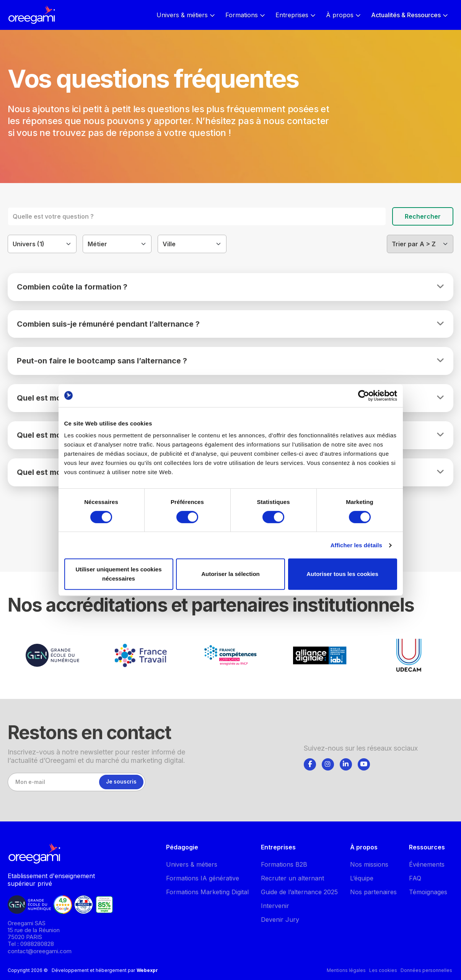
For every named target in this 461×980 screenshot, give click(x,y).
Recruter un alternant (292, 878)
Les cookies (383, 970)
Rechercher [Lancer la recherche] (423, 216)
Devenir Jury (280, 919)
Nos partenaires (373, 892)
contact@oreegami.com (40, 951)
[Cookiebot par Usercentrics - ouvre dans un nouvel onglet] (364, 396)
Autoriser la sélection (230, 574)
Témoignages (428, 892)
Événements (427, 864)
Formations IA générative (203, 878)
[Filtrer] (42, 244)
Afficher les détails (356, 545)
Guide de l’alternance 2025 (299, 892)
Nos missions (369, 864)
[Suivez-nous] (310, 764)
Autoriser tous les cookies (342, 574)
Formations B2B (284, 864)
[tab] (310, 763)
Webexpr (147, 970)
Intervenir (275, 906)
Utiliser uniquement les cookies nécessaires (118, 574)
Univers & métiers (192, 864)
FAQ (415, 878)
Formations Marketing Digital (207, 892)
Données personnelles (426, 970)
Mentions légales (346, 970)
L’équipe (362, 878)
